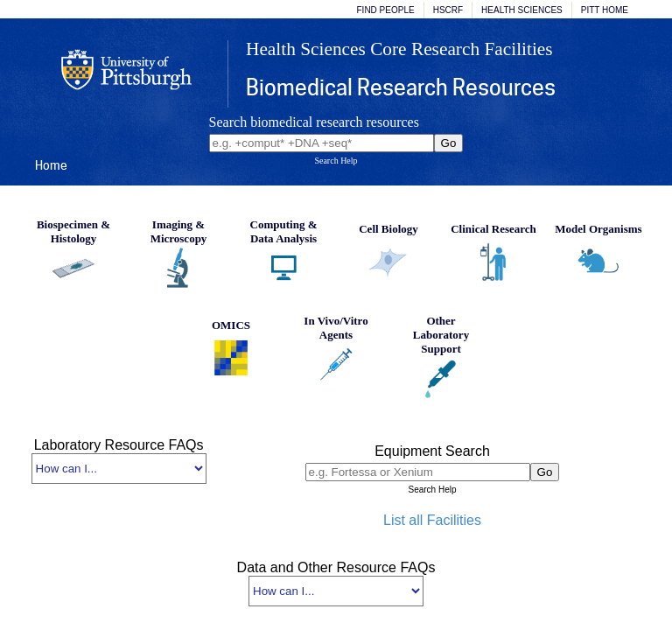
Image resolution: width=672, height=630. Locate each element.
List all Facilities (432, 520)
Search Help (336, 161)
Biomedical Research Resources (401, 87)
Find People (386, 10)
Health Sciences (522, 10)
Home (51, 165)
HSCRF (448, 10)
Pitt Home (605, 10)
